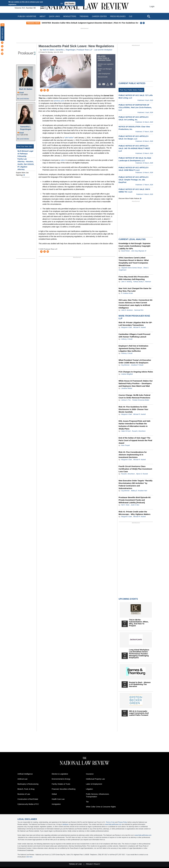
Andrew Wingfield (127, 374)
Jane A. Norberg (127, 282)
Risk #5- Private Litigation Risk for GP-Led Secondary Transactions (135, 324)
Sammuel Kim (139, 310)
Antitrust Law (23, 779)
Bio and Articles (23, 99)
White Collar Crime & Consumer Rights (101, 807)
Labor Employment (104, 74)
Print (100, 84)
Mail (104, 84)
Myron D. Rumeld (142, 474)
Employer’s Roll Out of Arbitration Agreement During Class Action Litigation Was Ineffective (133, 348)
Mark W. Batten (26, 89)
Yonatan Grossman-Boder (141, 400)
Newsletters (70, 16)
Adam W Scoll (126, 431)
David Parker (125, 251)
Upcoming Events (128, 599)
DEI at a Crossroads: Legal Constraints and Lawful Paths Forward (139, 713)
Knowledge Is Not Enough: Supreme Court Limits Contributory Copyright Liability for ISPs (134, 246)
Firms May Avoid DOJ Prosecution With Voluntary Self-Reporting (134, 278)
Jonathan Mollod (127, 388)
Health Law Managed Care (105, 70)
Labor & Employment (94, 784)
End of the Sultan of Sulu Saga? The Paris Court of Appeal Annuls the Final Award (135, 440)
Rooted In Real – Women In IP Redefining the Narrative (140, 684)
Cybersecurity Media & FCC (28, 804)
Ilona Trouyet (125, 445)
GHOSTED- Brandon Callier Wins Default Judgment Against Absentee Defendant (88, 23)
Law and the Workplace (103, 50)
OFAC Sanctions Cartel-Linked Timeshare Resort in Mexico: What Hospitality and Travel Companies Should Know (134, 261)
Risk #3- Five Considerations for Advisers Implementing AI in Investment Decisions (133, 455)
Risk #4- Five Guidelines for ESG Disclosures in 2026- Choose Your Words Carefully (133, 409)
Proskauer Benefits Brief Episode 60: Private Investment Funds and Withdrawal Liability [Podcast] (135, 500)
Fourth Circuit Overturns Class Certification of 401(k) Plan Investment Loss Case (135, 469)
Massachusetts (103, 77)
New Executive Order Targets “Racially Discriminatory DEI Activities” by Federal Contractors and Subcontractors (135, 484)
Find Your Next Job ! (25, 146)
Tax (87, 802)
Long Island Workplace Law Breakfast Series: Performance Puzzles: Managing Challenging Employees (139, 654)
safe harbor (69, 138)
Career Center (99, 16)
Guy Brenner (125, 365)
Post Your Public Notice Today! (131, 90)
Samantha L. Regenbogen (26, 128)
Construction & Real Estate (28, 799)
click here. (29, 857)
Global (54, 794)
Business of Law (24, 794)
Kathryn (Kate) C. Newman (142, 282)
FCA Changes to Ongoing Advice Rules (136, 372)
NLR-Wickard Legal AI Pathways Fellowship (25, 154)
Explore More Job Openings (22, 174)
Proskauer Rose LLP (84, 50)
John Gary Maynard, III (139, 251)
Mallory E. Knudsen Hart (139, 491)
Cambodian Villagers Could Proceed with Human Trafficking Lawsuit (134, 335)
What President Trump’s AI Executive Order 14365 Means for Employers (135, 361)
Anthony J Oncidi (127, 339)
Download (108, 84)
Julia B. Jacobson (127, 310)
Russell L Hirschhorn (139, 431)
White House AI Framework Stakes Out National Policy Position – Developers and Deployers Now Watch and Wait (135, 383)
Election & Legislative (60, 774)
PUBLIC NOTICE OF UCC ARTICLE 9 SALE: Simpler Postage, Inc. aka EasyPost (133, 180)
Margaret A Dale (127, 327)
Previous (141, 23)
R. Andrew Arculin (127, 293)
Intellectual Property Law (95, 779)
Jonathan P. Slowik (137, 365)
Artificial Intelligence (25, 774)
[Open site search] (149, 16)
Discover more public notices (129, 198)
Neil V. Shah (125, 505)
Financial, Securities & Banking (64, 789)
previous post (59, 101)
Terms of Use (110, 822)
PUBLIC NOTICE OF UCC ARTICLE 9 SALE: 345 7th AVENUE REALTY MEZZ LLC (134, 148)
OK (62, 4)
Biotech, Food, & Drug (26, 789)
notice (63, 160)
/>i (112, 84)
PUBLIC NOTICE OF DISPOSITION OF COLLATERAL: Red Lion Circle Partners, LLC (135, 107)
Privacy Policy (123, 822)
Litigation (89, 789)
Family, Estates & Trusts (61, 784)
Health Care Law (58, 799)
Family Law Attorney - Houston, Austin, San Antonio (26, 162)
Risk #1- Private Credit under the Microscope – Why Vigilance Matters (134, 513)
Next (144, 23)
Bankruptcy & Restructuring (28, 784)
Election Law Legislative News (106, 65)
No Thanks (70, 4)
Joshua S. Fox (126, 400)
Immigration (56, 804)
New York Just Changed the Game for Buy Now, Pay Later (135, 290)
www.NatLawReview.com (113, 824)
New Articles (2, 33)
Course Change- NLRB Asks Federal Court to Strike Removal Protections (134, 396)
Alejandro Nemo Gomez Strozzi (132, 268)
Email (22, 93)
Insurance (90, 774)
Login (152, 6)
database (65, 824)
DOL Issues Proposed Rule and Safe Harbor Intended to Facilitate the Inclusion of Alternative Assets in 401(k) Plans (134, 425)
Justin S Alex (135, 505)
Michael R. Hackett (139, 327)
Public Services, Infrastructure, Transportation (98, 795)
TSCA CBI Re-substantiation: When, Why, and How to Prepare (139, 623)
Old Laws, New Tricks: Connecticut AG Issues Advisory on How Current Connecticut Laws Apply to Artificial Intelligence (135, 304)
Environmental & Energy (61, 779)
